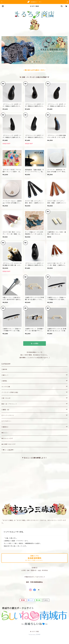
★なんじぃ (5, 433)
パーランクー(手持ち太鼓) (10, 392)
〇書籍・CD (5, 410)
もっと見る (35, 343)
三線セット (5, 375)
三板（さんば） (6, 398)
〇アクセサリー (6, 421)
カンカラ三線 (6, 387)
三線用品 (4, 381)
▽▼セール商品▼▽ (8, 450)
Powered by (34, 635)
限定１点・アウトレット (9, 404)
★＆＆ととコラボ (7, 438)
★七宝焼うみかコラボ (8, 444)
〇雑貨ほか (5, 427)
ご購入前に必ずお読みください (34, 70)
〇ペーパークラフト (8, 415)
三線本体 (4, 369)
